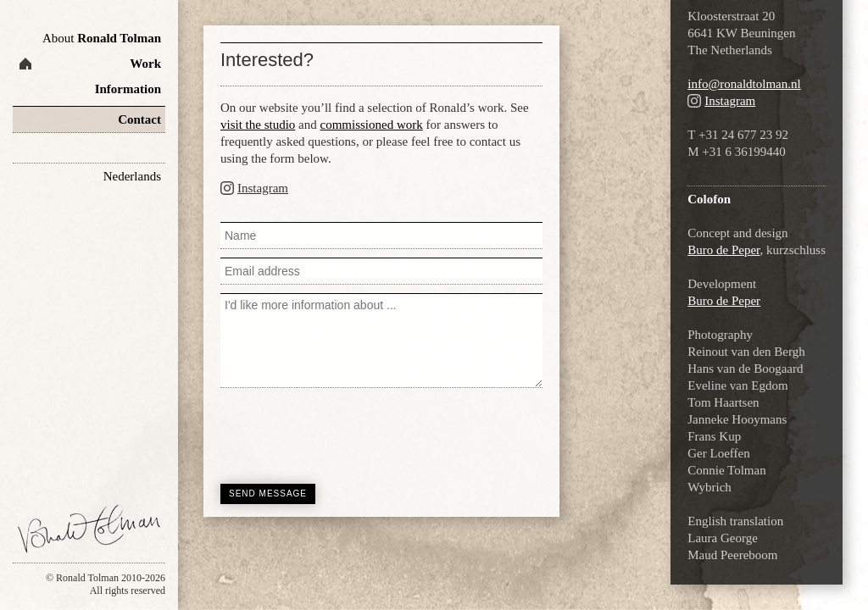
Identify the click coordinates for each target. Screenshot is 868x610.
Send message (268, 494)
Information (128, 89)
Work (145, 64)
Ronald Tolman (102, 38)
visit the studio (258, 125)
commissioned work (372, 125)
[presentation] (349, 434)
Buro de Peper (723, 250)
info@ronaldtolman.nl (744, 84)
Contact (139, 119)
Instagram (263, 188)
